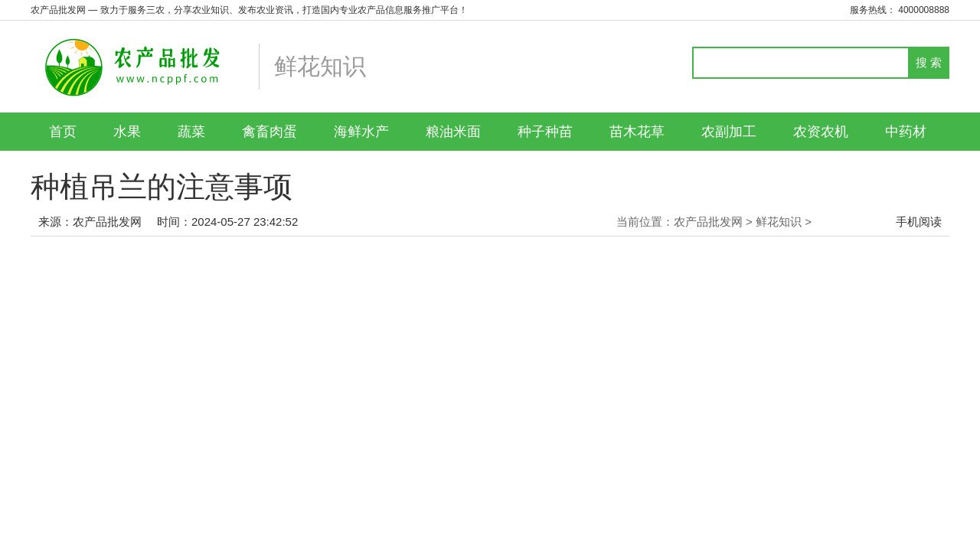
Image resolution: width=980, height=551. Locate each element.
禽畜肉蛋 (269, 132)
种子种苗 (545, 132)
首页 (63, 132)
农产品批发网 (107, 222)
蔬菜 (191, 132)
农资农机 (821, 132)
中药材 (906, 132)
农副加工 (729, 132)
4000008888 (924, 10)
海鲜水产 (361, 132)
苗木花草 (637, 132)
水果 (127, 132)
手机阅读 (919, 222)
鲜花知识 (779, 222)
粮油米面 (453, 132)
